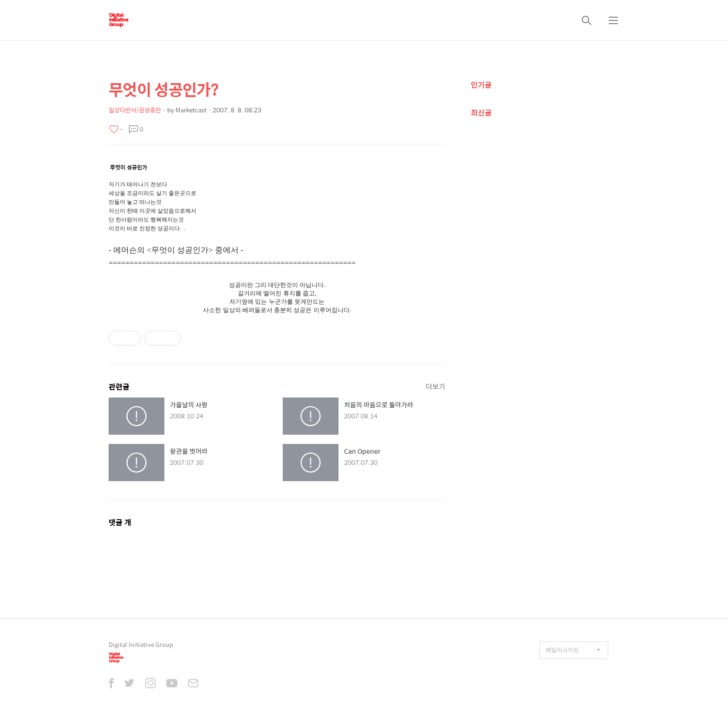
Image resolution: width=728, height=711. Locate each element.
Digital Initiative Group (141, 644)
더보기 (435, 386)
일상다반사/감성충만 (135, 110)
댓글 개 (120, 522)
